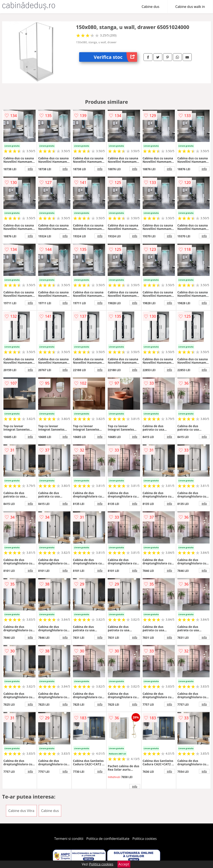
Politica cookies (145, 839)
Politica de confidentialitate (108, 839)
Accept (124, 864)
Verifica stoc (115, 57)
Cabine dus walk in (190, 7)
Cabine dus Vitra (21, 811)
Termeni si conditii (69, 839)
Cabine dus (150, 7)
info (30, 169)
